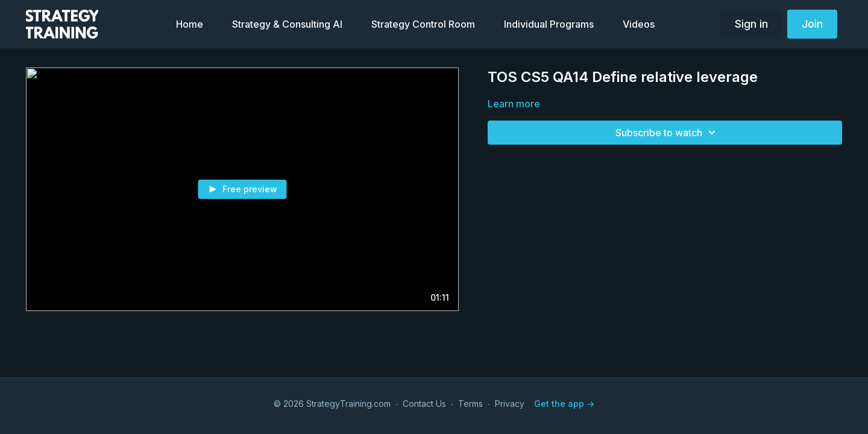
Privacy (510, 404)
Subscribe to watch (667, 133)
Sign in (751, 24)
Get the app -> (564, 404)
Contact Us (424, 404)
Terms (470, 404)
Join (812, 24)
